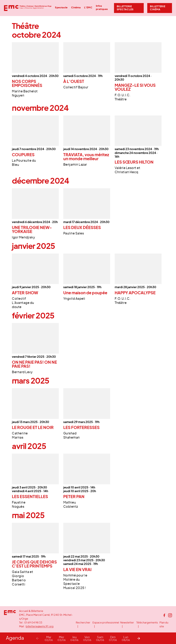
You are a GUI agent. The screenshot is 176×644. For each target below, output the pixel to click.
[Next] (139, 638)
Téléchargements (147, 623)
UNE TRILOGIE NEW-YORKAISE (32, 230)
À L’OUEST (74, 82)
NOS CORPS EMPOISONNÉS (27, 84)
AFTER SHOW (25, 293)
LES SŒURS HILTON (134, 162)
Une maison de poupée (85, 293)
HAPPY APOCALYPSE (135, 293)
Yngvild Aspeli (74, 299)
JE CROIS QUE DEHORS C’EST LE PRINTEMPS (34, 564)
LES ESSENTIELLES (30, 497)
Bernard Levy (22, 372)
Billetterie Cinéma (158, 8)
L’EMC (88, 8)
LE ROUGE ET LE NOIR (33, 428)
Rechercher (83, 623)
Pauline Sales (74, 233)
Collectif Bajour (76, 87)
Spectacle (61, 8)
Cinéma (76, 8)
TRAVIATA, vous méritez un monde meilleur (86, 157)
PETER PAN (74, 497)
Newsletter (127, 623)
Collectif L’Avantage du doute (23, 303)
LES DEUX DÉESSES (82, 228)
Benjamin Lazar (75, 165)
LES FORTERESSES (81, 428)
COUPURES (23, 155)
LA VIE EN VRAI (77, 570)
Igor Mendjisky (23, 237)
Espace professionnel (106, 623)
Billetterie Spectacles (125, 8)
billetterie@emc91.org (40, 627)
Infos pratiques (102, 8)
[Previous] (37, 638)
